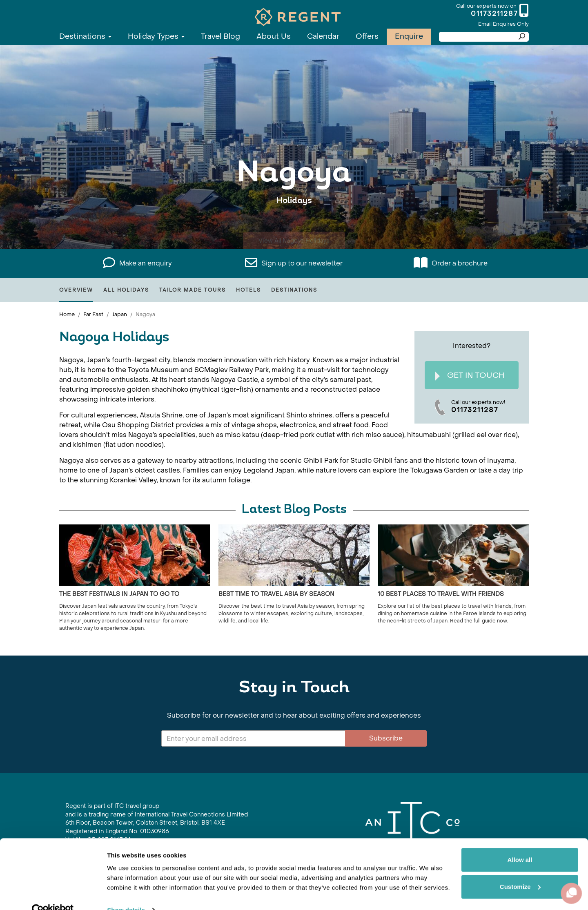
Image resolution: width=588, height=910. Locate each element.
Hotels (248, 290)
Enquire (409, 37)
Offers (367, 37)
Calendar (323, 37)
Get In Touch (470, 376)
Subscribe (386, 738)
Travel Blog (220, 37)
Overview (76, 290)
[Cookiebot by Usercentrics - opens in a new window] (53, 894)
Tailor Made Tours (193, 290)
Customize (520, 870)
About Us (274, 37)
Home (67, 314)
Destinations (85, 37)
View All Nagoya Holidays (294, 226)
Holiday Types (156, 37)
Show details (126, 894)
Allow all (520, 844)
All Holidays (126, 290)
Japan (119, 314)
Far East (93, 314)
